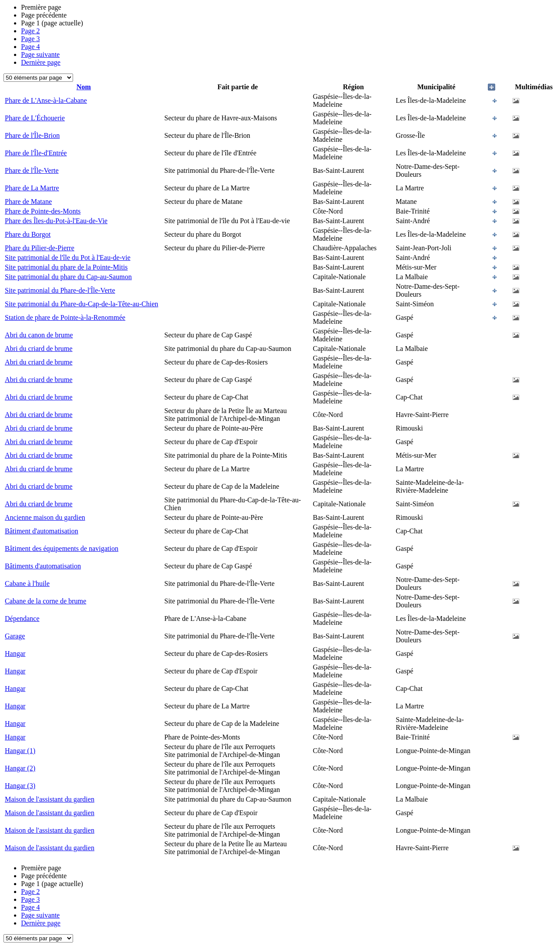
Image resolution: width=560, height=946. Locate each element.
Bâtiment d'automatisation (42, 531)
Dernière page (41, 62)
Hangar (15, 653)
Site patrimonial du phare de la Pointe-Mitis (66, 267)
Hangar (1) (20, 751)
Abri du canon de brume (39, 335)
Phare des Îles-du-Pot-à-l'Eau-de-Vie (56, 221)
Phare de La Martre (32, 188)
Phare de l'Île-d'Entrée (36, 153)
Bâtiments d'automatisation (43, 566)
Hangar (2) (20, 768)
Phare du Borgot (28, 234)
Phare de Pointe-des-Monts (43, 211)
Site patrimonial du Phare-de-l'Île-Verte (60, 290)
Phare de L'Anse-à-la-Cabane (46, 100)
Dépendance (22, 618)
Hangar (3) (20, 786)
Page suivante (40, 54)
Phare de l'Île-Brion (32, 135)
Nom (84, 87)
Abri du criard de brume (39, 349)
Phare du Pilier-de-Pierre (40, 248)
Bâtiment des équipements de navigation (62, 548)
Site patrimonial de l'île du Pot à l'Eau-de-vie (68, 258)
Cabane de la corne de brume (45, 601)
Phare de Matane (28, 201)
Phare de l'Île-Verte (32, 170)
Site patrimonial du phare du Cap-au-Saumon (68, 277)
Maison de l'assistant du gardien (50, 799)
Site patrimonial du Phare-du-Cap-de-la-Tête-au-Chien (82, 304)
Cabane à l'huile (27, 583)
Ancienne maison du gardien (45, 517)
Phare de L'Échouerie (35, 118)
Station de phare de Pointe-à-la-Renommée (65, 317)
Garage (15, 636)
